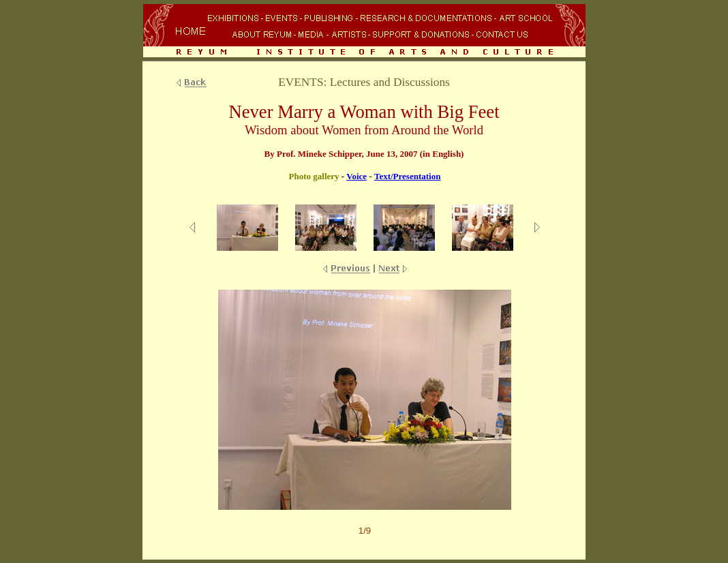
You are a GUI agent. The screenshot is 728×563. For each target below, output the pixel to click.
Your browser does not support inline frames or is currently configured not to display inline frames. (364, 32)
